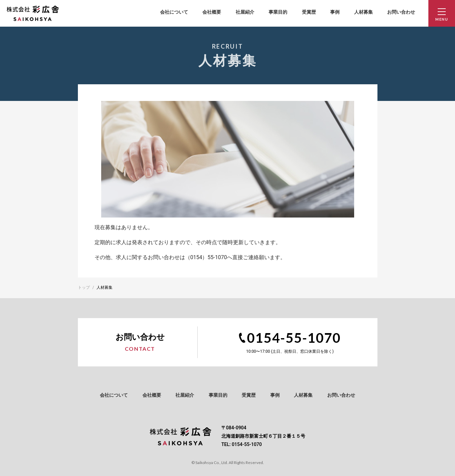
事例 (335, 12)
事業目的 (278, 12)
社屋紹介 (245, 12)
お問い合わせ (401, 12)
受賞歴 (309, 12)
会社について (174, 12)
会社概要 (212, 12)
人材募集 (363, 12)
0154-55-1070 (294, 338)
